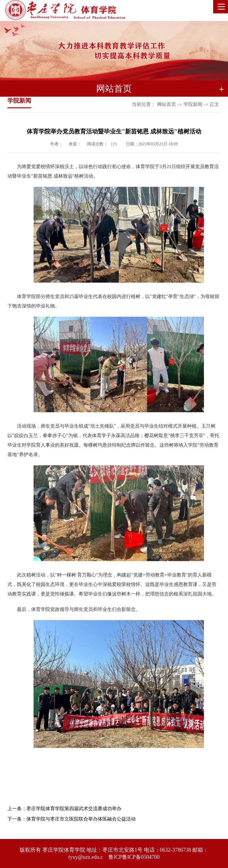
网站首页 (167, 104)
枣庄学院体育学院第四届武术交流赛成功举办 (74, 809)
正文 (214, 104)
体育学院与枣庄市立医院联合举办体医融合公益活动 (81, 819)
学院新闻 (193, 104)
